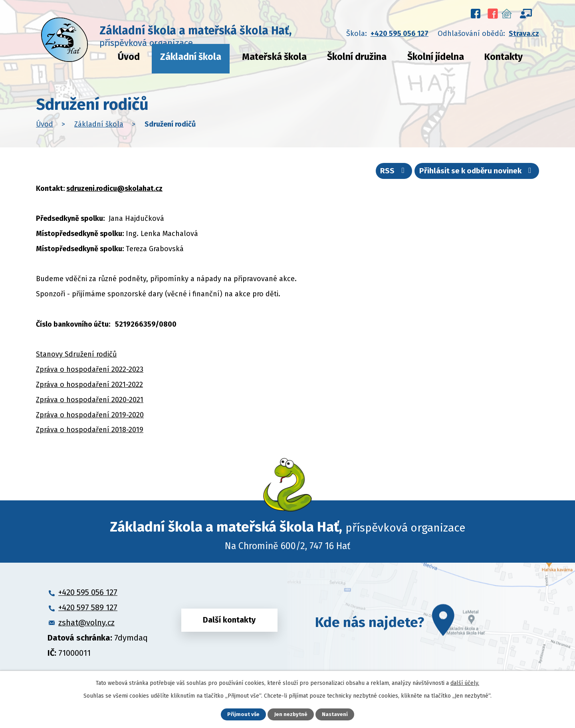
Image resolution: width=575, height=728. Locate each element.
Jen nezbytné (291, 714)
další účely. (465, 682)
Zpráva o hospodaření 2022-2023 (90, 373)
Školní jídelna (436, 57)
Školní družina (357, 57)
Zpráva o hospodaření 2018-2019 (90, 434)
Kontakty (504, 57)
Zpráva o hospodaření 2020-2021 (90, 404)
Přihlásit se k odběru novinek (470, 174)
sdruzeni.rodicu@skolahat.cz (114, 192)
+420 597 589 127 (88, 611)
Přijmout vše (243, 714)
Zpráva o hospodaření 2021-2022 (89, 389)
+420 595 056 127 (400, 34)
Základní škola (191, 57)
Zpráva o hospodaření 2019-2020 (90, 419)
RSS (378, 174)
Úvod (129, 57)
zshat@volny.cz (86, 627)
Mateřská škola (274, 57)
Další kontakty (229, 626)
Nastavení (335, 714)
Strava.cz (524, 34)
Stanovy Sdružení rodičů (76, 359)
